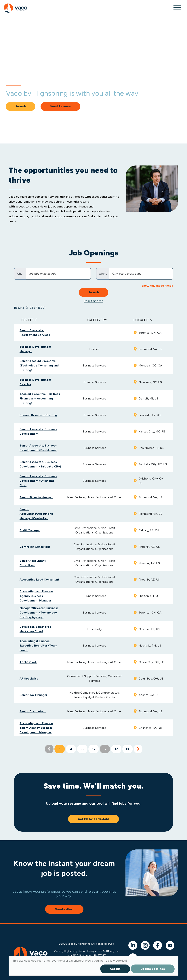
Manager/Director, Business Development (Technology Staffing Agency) (39, 613)
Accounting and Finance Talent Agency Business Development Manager (36, 728)
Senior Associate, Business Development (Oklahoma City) (38, 481)
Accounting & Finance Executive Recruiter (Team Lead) (38, 646)
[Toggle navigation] (177, 7)
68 (127, 749)
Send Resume (60, 106)
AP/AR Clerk (28, 662)
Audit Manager (30, 530)
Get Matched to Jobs (93, 819)
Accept (115, 969)
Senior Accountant (33, 711)
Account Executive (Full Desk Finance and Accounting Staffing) (40, 398)
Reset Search (94, 301)
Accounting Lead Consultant (39, 580)
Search (21, 106)
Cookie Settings (153, 969)
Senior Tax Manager (34, 695)
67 (116, 749)
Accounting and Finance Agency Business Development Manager (36, 596)
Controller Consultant (35, 547)
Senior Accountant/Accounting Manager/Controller (36, 514)
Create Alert (64, 909)
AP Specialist (29, 679)
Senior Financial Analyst (36, 497)
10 (93, 749)
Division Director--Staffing (38, 415)
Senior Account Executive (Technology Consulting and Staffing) (39, 365)
